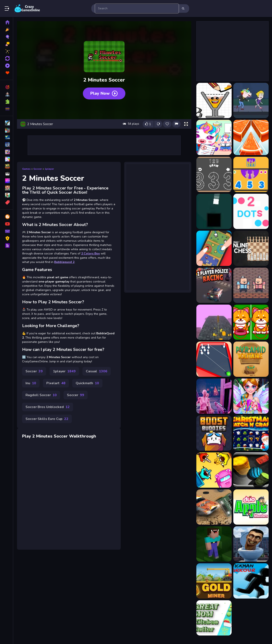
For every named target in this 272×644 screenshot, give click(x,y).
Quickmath (87, 383)
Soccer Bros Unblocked (48, 407)
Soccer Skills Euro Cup (47, 419)
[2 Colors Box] (214, 211)
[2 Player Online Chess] (251, 248)
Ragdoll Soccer (41, 395)
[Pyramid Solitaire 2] (251, 359)
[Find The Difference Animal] (251, 322)
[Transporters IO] (214, 470)
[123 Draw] (214, 174)
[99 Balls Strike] (251, 470)
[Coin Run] (214, 322)
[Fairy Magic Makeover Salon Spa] (251, 396)
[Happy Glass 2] (214, 100)
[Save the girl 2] (251, 100)
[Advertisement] (104, 145)
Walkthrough (83, 436)
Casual (97, 371)
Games (26, 169)
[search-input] (137, 8)
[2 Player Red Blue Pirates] (251, 285)
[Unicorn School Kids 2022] (214, 137)
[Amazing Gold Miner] (214, 581)
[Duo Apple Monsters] (251, 507)
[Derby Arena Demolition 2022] (214, 507)
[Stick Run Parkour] (251, 581)
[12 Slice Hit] (251, 137)
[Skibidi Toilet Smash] (251, 544)
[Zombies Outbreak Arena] (214, 396)
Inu (31, 383)
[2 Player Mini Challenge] (214, 248)
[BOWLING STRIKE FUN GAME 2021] (214, 359)
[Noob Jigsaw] (214, 544)
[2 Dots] (251, 211)
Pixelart (56, 383)
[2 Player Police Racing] (214, 285)
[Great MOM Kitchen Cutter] (214, 618)
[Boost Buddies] (214, 433)
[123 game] (251, 174)
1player (49, 169)
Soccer (38, 169)
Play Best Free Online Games (27, 8)
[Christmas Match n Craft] (251, 433)
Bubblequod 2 (64, 262)
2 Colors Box (91, 254)
